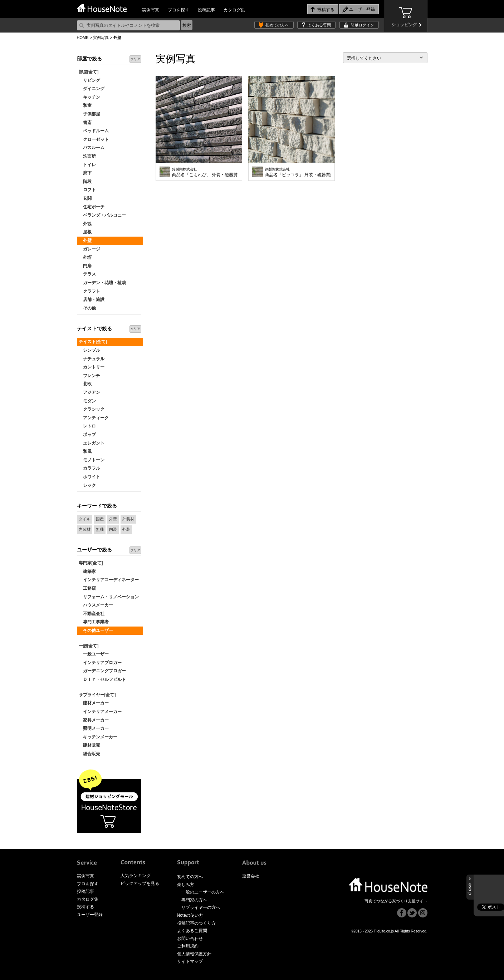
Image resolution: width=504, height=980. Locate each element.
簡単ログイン (362, 25)
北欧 (85, 384)
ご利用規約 (188, 946)
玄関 (85, 198)
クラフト (89, 291)
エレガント (92, 443)
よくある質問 (319, 25)
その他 (87, 308)
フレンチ (89, 376)
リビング (89, 80)
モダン (87, 401)
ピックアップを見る (140, 884)
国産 (100, 519)
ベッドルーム (94, 131)
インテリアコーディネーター (109, 580)
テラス (87, 274)
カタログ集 (234, 10)
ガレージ (89, 249)
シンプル (89, 350)
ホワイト (89, 477)
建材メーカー (94, 703)
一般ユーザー (94, 654)
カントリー (92, 367)
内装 (113, 529)
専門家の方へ (194, 900)
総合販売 (89, 754)
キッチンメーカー (98, 737)
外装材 (128, 519)
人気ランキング (136, 876)
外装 (126, 529)
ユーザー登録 (90, 915)
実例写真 (151, 10)
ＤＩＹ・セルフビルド (102, 679)
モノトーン (92, 460)
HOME (83, 38)
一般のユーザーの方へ (203, 892)
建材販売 (89, 745)
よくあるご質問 (192, 931)
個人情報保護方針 (194, 954)
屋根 (85, 232)
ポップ (87, 435)
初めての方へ (277, 25)
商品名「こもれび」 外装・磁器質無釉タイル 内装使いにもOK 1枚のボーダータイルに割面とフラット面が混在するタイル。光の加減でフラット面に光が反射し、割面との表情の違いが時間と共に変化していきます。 (205, 172)
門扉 (85, 266)
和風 (85, 451)
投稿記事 (206, 10)
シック (87, 485)
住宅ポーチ (92, 207)
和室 (85, 105)
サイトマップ (190, 961)
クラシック (92, 409)
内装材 (85, 529)
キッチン (89, 97)
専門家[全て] (91, 563)
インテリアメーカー (100, 712)
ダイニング (92, 89)
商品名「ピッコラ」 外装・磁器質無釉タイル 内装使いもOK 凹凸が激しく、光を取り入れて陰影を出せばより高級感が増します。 (298, 172)
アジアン (89, 392)
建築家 (87, 571)
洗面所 (87, 156)
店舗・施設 (92, 300)
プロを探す (178, 10)
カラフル (89, 468)
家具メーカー (94, 720)
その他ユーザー (96, 630)
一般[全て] (89, 646)
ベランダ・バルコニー (102, 215)
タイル (85, 519)
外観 (85, 224)
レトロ (87, 426)
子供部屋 (89, 114)
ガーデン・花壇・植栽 (102, 283)
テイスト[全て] (93, 342)
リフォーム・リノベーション (109, 597)
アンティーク (94, 418)
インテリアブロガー (100, 663)
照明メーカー (94, 728)
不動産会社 (92, 614)
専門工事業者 (94, 622)
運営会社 (251, 876)
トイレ (87, 165)
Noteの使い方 (190, 915)
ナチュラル (92, 359)
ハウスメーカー (96, 605)
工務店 (87, 588)
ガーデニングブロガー (102, 671)
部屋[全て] (89, 72)
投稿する (85, 907)
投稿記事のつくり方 (196, 923)
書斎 (85, 123)
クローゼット (94, 139)
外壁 (85, 241)
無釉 (100, 529)
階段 (85, 182)
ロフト (87, 190)
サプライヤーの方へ (201, 907)
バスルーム (92, 148)
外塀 (85, 257)
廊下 (85, 173)
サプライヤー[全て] (97, 695)
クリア (135, 59)
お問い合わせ (190, 939)
